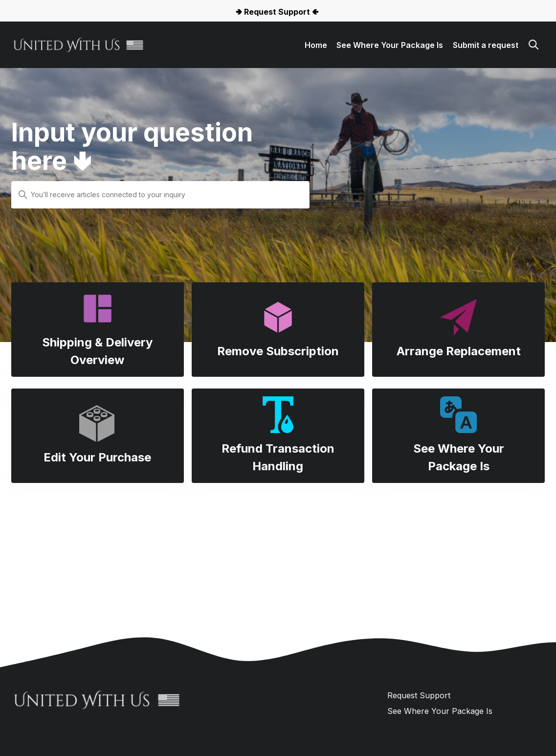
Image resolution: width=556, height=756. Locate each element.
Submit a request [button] (486, 45)
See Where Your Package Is (390, 45)
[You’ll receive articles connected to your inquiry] (160, 195)
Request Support (419, 695)
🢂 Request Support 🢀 (277, 12)
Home (316, 45)
